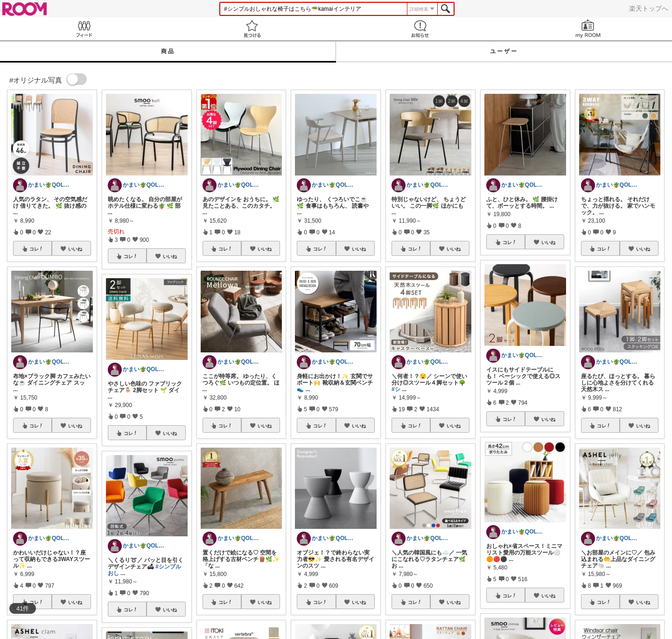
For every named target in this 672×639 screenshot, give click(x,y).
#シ (396, 389)
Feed (84, 29)
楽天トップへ (649, 8)
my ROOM (588, 29)
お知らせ (420, 29)
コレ (36, 249)
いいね (75, 249)
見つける (252, 29)
